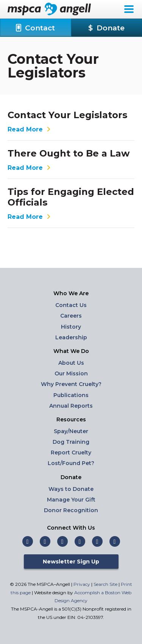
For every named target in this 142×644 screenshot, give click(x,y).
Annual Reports (71, 406)
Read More (30, 130)
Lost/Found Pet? (71, 463)
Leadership (71, 337)
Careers (71, 316)
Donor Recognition (71, 510)
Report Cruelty (71, 453)
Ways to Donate (71, 489)
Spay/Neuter (71, 431)
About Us (71, 363)
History (71, 327)
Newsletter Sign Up (71, 562)
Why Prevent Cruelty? (71, 384)
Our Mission (71, 373)
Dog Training (71, 442)
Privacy (82, 584)
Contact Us (71, 305)
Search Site (106, 584)
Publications (71, 395)
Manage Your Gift (71, 500)
